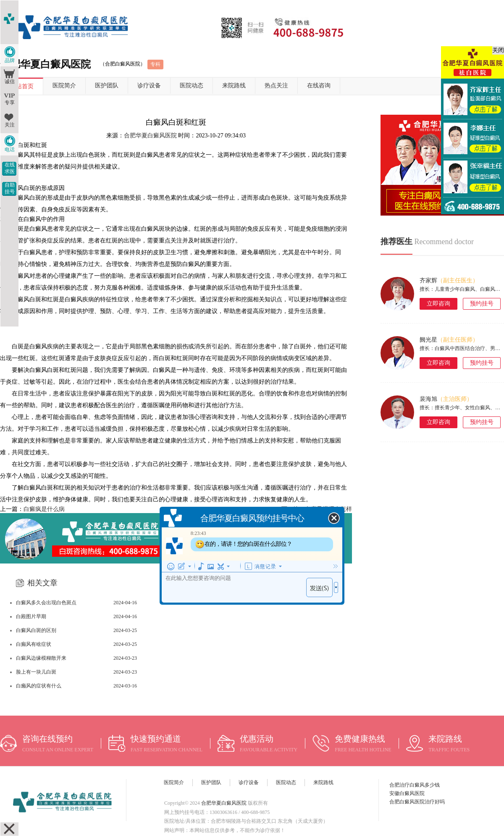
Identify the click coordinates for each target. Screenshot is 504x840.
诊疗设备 (149, 86)
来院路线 (234, 86)
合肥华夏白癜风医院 (150, 136)
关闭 (498, 50)
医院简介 (64, 86)
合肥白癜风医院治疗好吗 (417, 802)
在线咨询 (319, 86)
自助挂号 (10, 188)
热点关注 (276, 86)
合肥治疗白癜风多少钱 (415, 785)
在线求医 (10, 168)
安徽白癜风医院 (407, 793)
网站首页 (22, 86)
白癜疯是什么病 (44, 509)
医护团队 (107, 86)
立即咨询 (438, 304)
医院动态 (192, 86)
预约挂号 (482, 304)
